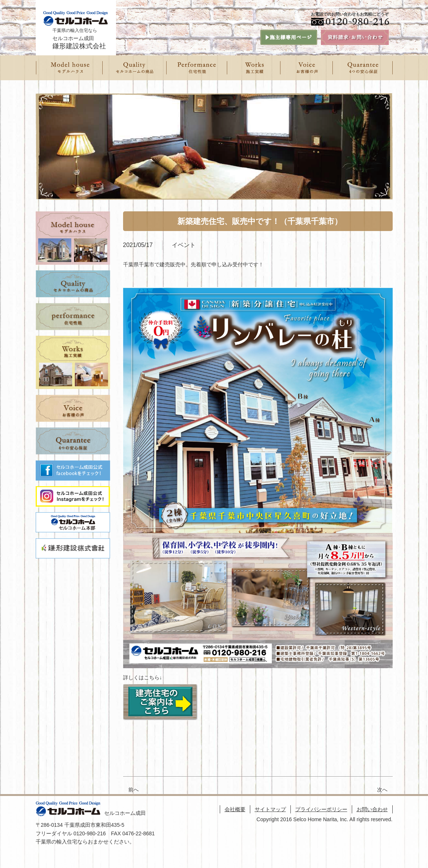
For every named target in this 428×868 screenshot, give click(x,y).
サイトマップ (270, 809)
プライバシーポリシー (321, 809)
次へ (385, 790)
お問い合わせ (372, 809)
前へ (133, 790)
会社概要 (235, 809)
